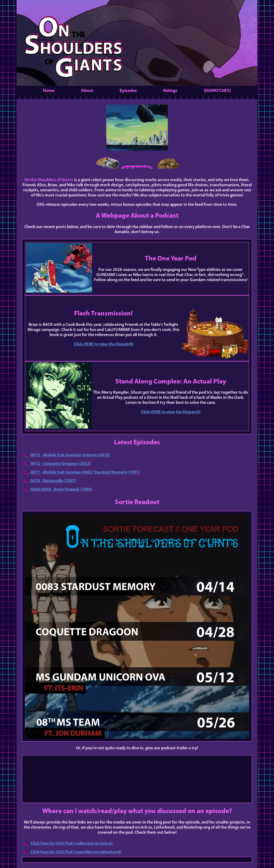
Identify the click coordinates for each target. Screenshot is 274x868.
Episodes (128, 91)
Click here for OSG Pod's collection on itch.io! (72, 844)
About (87, 91)
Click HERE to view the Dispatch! (103, 344)
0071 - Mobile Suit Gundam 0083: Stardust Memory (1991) (85, 472)
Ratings (170, 91)
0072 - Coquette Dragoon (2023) (61, 464)
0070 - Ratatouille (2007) (53, 481)
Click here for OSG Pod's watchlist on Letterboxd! (76, 852)
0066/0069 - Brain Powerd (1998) (61, 490)
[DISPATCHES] (217, 91)
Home (49, 91)
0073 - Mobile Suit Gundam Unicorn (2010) (70, 455)
